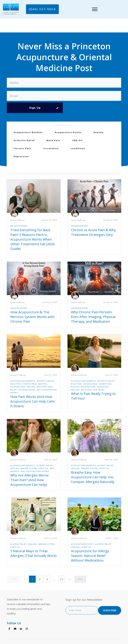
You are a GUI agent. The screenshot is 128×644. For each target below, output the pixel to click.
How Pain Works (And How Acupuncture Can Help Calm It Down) (32, 387)
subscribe (110, 596)
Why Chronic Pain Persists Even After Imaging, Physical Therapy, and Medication (93, 303)
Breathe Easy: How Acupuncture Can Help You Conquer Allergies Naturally (93, 463)
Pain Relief (99, 376)
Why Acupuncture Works (35, 457)
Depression (21, 143)
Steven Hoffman (18, 361)
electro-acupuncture (83, 373)
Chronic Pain (22, 135)
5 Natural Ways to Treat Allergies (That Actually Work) (33, 539)
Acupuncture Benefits (28, 119)
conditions (78, 135)
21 (62, 565)
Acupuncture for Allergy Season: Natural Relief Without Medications (90, 542)
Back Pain (53, 127)
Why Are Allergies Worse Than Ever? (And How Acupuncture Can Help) (29, 466)
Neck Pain (42, 373)
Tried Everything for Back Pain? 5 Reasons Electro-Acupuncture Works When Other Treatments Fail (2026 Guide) (32, 225)
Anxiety (99, 119)
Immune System (29, 454)
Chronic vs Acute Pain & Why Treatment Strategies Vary (93, 218)
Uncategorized (19, 212)
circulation (51, 135)
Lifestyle (43, 454)
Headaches (103, 373)
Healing (31, 373)
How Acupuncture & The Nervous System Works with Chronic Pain (32, 303)
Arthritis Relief (24, 127)
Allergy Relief (45, 451)
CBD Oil (77, 127)
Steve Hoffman (17, 206)
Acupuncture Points (68, 119)
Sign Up (35, 94)
